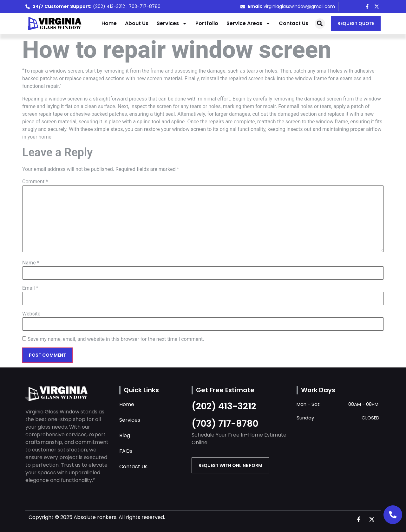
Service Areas (249, 23)
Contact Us (294, 23)
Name (31, 263)
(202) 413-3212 (224, 406)
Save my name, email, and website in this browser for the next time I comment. (116, 339)
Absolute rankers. (95, 517)
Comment (35, 182)
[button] (320, 24)
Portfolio (207, 23)
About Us (137, 23)
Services (172, 23)
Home (109, 23)
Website (31, 314)
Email (30, 288)
